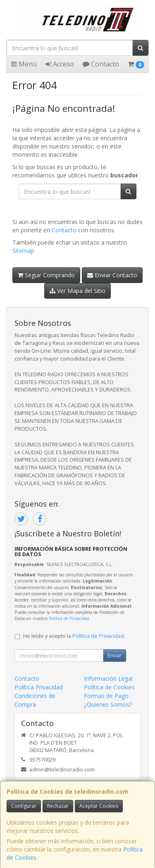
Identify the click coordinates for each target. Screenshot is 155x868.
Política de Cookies (109, 687)
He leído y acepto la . (74, 636)
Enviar (114, 655)
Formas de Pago (106, 696)
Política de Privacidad (69, 618)
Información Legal (108, 678)
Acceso (60, 64)
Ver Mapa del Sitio (77, 291)
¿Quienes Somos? (108, 704)
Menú (24, 64)
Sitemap (23, 251)
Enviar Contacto (112, 275)
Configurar (24, 806)
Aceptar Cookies (99, 806)
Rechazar (58, 806)
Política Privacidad (39, 687)
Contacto (101, 64)
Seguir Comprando (46, 275)
